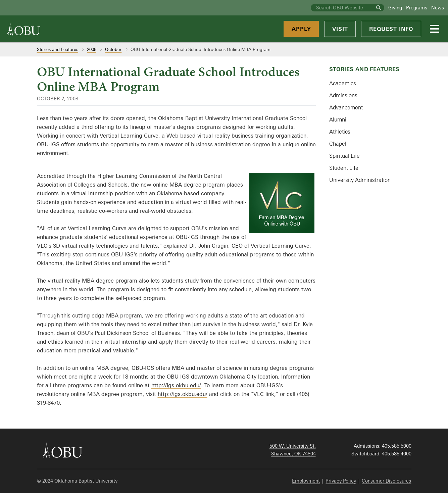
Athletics (340, 132)
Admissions (343, 95)
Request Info (391, 29)
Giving (395, 8)
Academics (343, 83)
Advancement (346, 107)
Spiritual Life (344, 156)
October (113, 49)
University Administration (360, 180)
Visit (340, 29)
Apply (301, 29)
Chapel (338, 144)
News (438, 8)
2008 (92, 49)
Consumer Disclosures (386, 481)
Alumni (338, 119)
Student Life (344, 168)
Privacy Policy (341, 481)
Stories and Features (58, 49)
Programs (417, 8)
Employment (306, 481)
